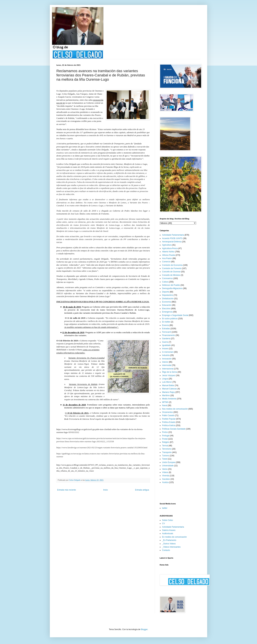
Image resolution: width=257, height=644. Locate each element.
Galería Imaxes (169, 530)
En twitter (166, 322)
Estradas (166, 329)
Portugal (166, 436)
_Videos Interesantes (171, 547)
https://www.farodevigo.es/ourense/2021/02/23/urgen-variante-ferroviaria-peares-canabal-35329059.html (102, 448)
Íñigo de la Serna (170, 372)
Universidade (168, 466)
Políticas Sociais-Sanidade (174, 429)
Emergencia (167, 312)
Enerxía (165, 325)
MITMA (165, 402)
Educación (167, 305)
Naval (165, 405)
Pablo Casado (168, 415)
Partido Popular (169, 419)
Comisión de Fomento (172, 268)
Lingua (165, 379)
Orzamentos (167, 412)
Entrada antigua (142, 490)
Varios (165, 469)
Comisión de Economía (172, 265)
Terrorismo (167, 449)
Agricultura (167, 245)
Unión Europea (169, 462)
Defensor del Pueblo (171, 285)
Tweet (165, 459)
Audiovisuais (168, 533)
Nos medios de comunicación (175, 409)
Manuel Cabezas (169, 389)
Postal (165, 439)
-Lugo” (108, 296)
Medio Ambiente (169, 399)
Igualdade (166, 345)
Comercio (166, 262)
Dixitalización (168, 299)
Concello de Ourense (171, 272)
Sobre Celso (168, 520)
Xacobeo (166, 479)
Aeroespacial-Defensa (172, 242)
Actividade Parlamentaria (173, 235)
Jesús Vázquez (169, 375)
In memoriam (168, 352)
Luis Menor (167, 382)
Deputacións (168, 295)
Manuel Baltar (168, 385)
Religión (166, 442)
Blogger (144, 629)
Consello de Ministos (171, 275)
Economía (167, 302)
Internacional (168, 369)
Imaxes (165, 349)
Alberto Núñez (168, 252)
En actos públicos (170, 319)
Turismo (166, 456)
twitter (165, 508)
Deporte (166, 292)
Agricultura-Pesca (170, 248)
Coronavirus (167, 278)
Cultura (165, 282)
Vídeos (165, 472)
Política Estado (169, 422)
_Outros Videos (169, 544)
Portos (165, 432)
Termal (165, 446)
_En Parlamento (169, 540)
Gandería (166, 339)
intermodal (167, 365)
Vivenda (166, 476)
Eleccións (166, 309)
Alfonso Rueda (169, 255)
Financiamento (169, 335)
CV (163, 523)
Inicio (106, 490)
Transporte (167, 452)
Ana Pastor (167, 258)
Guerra (165, 342)
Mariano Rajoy (168, 392)
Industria (166, 355)
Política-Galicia (169, 425)
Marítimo (166, 395)
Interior (165, 362)
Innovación (167, 359)
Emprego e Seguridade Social (175, 315)
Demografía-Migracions (172, 288)
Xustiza (165, 482)
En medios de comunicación (174, 537)
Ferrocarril (167, 332)
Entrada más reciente (67, 490)
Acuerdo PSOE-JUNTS (172, 238)
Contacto (166, 550)
